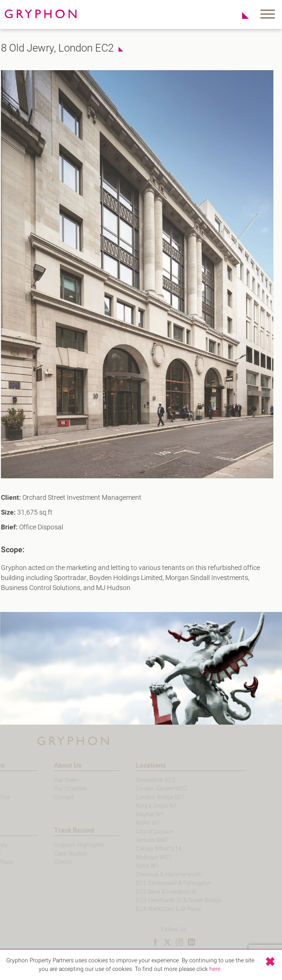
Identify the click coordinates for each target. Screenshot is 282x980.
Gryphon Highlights (66, 845)
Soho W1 (135, 866)
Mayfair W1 (138, 814)
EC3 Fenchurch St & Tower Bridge (166, 900)
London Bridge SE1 (148, 797)
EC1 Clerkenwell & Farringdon (161, 883)
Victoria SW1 (140, 840)
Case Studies (58, 854)
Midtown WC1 (141, 857)
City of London (142, 832)
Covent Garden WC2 (149, 789)
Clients (50, 862)
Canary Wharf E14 (146, 849)
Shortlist (240, 15)
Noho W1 (136, 823)
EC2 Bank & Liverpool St (154, 892)
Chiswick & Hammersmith (156, 875)
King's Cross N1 (144, 806)
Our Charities (58, 789)
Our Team (54, 780)
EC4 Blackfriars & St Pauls (156, 909)
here (215, 969)
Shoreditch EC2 (143, 780)
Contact (52, 797)
